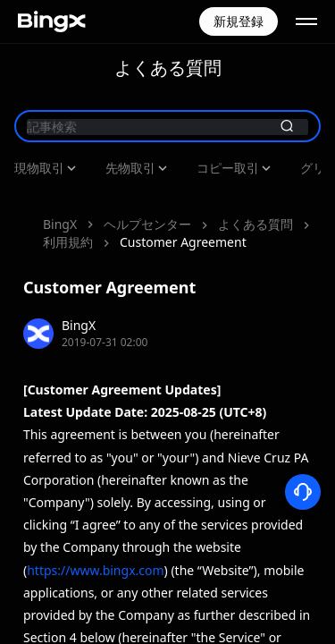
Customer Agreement (106, 215)
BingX (60, 197)
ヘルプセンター (147, 197)
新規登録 (239, 21)
